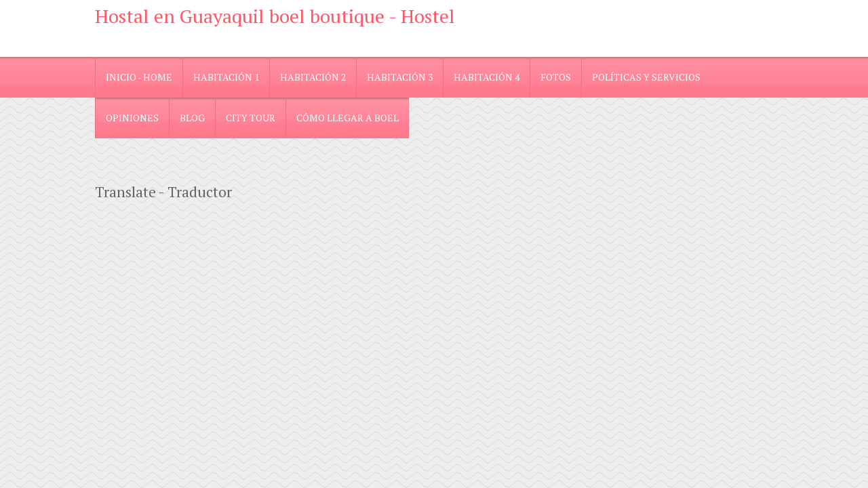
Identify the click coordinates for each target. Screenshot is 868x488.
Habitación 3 (400, 77)
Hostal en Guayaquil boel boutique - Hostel (275, 16)
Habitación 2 (313, 77)
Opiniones (132, 118)
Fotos (556, 77)
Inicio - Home (139, 77)
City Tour (251, 118)
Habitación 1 (226, 77)
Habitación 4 (487, 77)
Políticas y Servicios (646, 77)
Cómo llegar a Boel (348, 118)
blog (192, 118)
